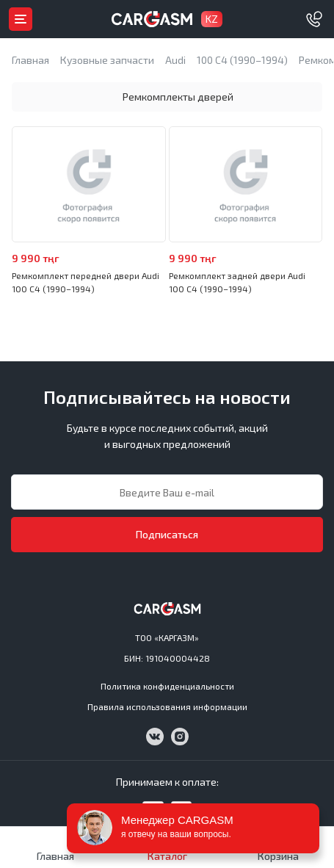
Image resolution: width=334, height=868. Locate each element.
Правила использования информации (167, 706)
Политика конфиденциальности (167, 686)
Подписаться (167, 534)
